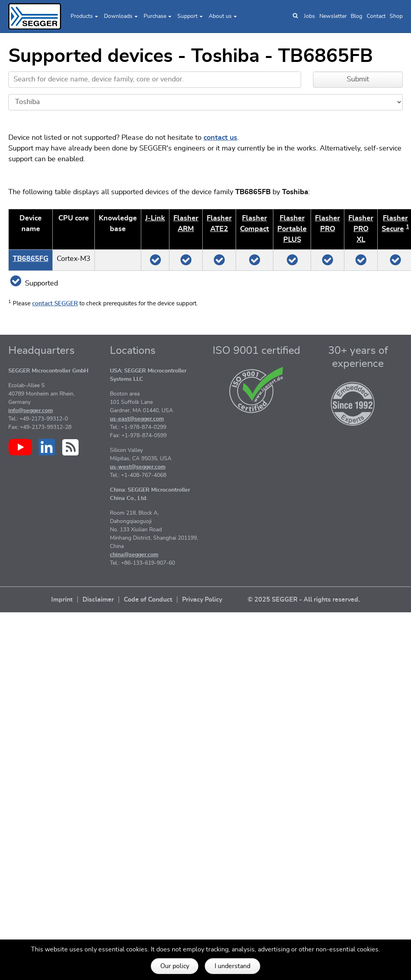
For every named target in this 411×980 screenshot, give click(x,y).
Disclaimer (98, 600)
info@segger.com (31, 411)
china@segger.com (134, 555)
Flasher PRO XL (361, 229)
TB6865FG (31, 259)
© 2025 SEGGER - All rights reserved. (304, 600)
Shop (396, 16)
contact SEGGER (55, 304)
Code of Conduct (148, 600)
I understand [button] (232, 966)
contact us (220, 138)
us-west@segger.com (138, 467)
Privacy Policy (202, 600)
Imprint (62, 600)
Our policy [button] (175, 966)
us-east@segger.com (137, 419)
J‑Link (155, 218)
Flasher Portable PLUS (292, 229)
